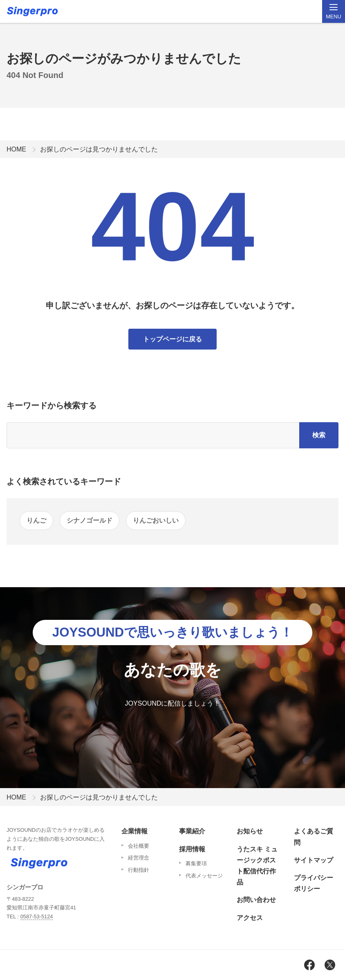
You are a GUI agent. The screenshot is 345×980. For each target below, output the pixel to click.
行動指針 (139, 870)
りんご (36, 520)
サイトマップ (314, 860)
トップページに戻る (172, 339)
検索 (319, 435)
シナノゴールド (90, 520)
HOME (16, 149)
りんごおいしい (156, 520)
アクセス (250, 918)
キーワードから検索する (52, 405)
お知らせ (250, 831)
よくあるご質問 (314, 837)
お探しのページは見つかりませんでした (99, 149)
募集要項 (196, 863)
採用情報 (192, 849)
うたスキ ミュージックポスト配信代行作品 (257, 866)
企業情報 (134, 831)
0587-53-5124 (37, 917)
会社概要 (139, 846)
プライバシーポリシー (314, 883)
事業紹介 (192, 831)
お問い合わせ (256, 900)
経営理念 (139, 858)
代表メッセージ (204, 876)
